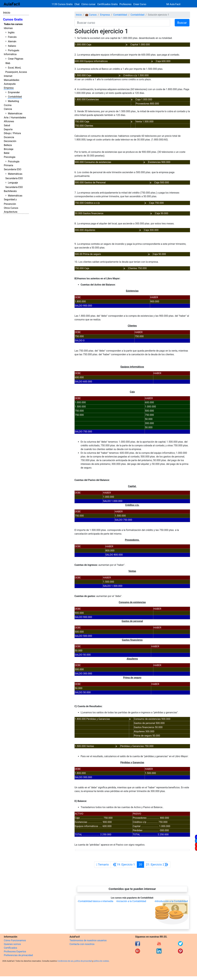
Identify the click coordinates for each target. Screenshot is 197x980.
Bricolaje (9, 149)
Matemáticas (15, 114)
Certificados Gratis (107, 4)
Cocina (8, 105)
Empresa (9, 88)
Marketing (13, 101)
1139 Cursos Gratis (62, 4)
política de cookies (101, 961)
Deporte (8, 129)
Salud (7, 125)
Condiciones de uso (65, 961)
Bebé (7, 153)
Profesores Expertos (15, 952)
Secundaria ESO (13, 169)
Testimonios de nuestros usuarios (88, 940)
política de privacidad (83, 961)
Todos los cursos (13, 24)
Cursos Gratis (13, 19)
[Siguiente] (157, 865)
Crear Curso (140, 4)
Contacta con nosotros (82, 944)
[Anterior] (124, 865)
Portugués (14, 50)
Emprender (14, 92)
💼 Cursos (91, 15)
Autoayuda (10, 84)
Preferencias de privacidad (18, 955)
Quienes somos (12, 944)
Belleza (8, 145)
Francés (12, 37)
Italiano (12, 46)
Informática (10, 54)
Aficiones (9, 121)
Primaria (8, 165)
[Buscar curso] (122, 23)
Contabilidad (15, 97)
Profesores (125, 4)
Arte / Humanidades (15, 118)
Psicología (10, 157)
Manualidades (12, 80)
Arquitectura (11, 212)
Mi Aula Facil (173, 4)
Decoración (10, 141)
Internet (8, 76)
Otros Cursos (11, 208)
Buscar (182, 23)
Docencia (9, 137)
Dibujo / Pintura (12, 133)
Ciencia (8, 109)
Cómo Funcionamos (15, 940)
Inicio (7, 13)
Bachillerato (10, 191)
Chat (77, 4)
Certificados (10, 948)
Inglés (11, 32)
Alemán (12, 41)
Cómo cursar (88, 4)
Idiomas (8, 28)
